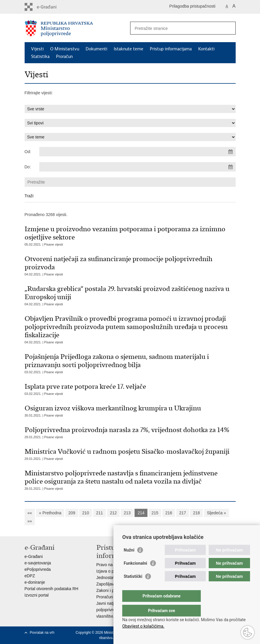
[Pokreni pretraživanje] (229, 28)
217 (182, 513)
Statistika (40, 56)
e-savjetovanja (38, 563)
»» (30, 521)
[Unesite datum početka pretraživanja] (137, 152)
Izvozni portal (37, 595)
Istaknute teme (129, 49)
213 (127, 513)
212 (113, 513)
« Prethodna (50, 513)
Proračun (64, 56)
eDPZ (30, 576)
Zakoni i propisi (110, 590)
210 (85, 513)
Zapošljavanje (109, 584)
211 (100, 513)
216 (169, 513)
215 (155, 513)
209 (72, 513)
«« (30, 513)
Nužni (129, 562)
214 (141, 513)
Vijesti (37, 49)
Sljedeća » (216, 513)
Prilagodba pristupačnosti (192, 6)
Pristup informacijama (171, 49)
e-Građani (34, 556)
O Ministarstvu (65, 49)
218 (196, 513)
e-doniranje (35, 582)
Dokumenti (96, 49)
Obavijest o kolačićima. (143, 626)
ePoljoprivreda (38, 569)
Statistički (133, 588)
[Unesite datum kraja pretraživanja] (137, 167)
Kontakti (206, 49)
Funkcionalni (135, 575)
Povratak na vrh (42, 633)
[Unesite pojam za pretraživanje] (177, 28)
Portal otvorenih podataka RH (52, 589)
